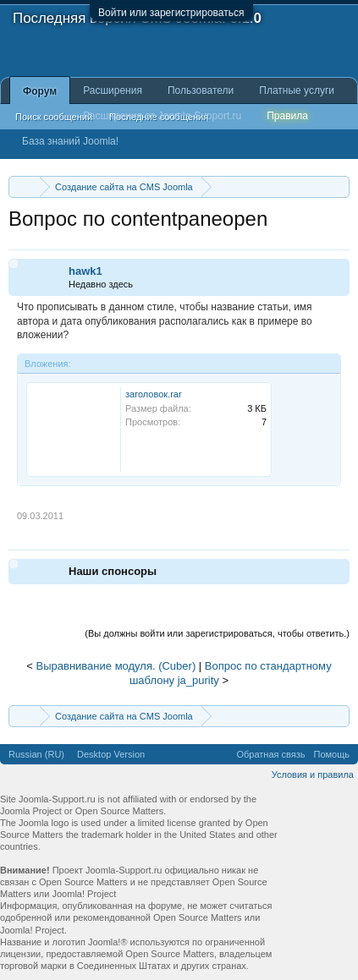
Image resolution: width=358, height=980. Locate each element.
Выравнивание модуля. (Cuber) (116, 666)
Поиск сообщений (54, 117)
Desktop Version (111, 754)
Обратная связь (270, 754)
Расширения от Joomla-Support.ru (162, 116)
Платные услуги (297, 90)
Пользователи (201, 90)
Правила (287, 116)
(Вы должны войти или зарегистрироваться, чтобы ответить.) (217, 633)
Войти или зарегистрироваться (171, 13)
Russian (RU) (36, 754)
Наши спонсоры (113, 571)
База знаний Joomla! (70, 141)
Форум (40, 91)
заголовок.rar (154, 394)
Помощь (332, 754)
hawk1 (85, 271)
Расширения (113, 90)
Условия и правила (313, 775)
